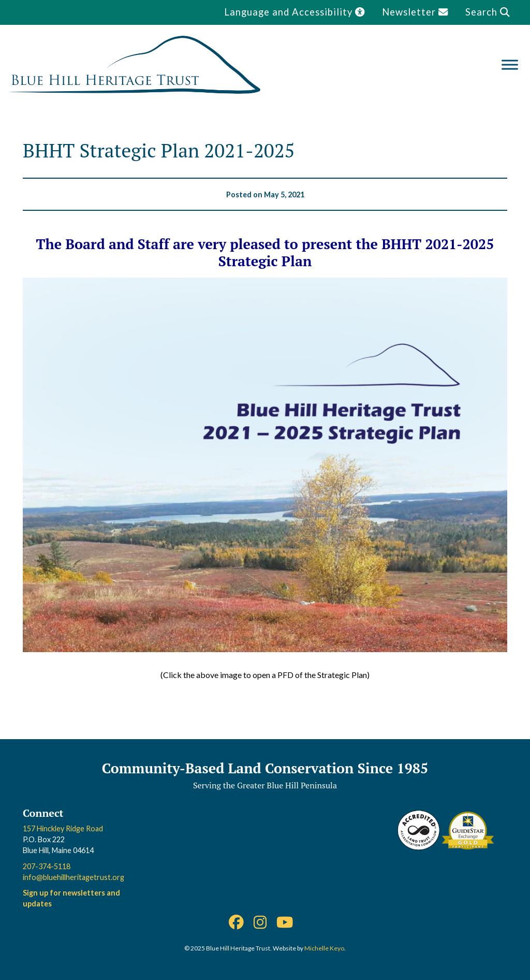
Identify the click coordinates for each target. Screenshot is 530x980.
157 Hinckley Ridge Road (63, 828)
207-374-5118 (47, 866)
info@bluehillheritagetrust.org (73, 877)
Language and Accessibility (295, 12)
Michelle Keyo (324, 948)
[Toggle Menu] (510, 64)
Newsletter (415, 12)
